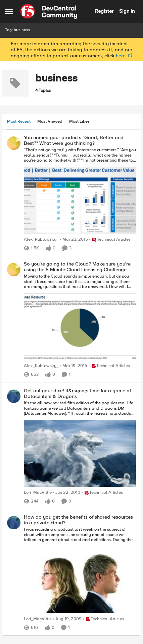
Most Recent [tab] (19, 121)
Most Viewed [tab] (50, 121)
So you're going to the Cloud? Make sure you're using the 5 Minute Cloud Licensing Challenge (77, 267)
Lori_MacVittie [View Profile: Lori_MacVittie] (38, 493)
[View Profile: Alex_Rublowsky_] (14, 143)
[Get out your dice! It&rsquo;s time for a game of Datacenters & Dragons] (80, 445)
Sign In (127, 11)
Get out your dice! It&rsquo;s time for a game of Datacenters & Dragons (77, 393)
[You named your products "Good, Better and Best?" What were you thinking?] (80, 191)
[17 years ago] (67, 493)
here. (121, 56)
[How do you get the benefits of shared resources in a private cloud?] (80, 571)
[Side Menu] (9, 11)
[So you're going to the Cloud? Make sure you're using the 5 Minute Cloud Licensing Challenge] (80, 318)
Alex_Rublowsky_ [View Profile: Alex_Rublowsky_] (41, 240)
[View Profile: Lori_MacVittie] (14, 396)
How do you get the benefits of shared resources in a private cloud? (78, 520)
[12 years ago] (74, 240)
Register (104, 11)
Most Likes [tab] (79, 121)
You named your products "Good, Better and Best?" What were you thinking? (74, 140)
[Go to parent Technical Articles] (110, 240)
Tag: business (18, 30)
